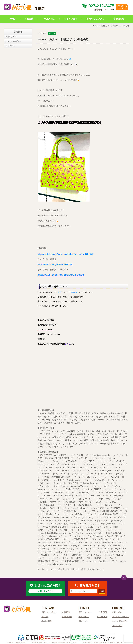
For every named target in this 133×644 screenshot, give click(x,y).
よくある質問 (117, 626)
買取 (59, 292)
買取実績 (29, 19)
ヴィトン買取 (71, 19)
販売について (84, 617)
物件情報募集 (67, 617)
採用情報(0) (10, 45)
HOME (12, 19)
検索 (102, 591)
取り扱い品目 (102, 617)
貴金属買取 (119, 19)
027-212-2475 (98, 6)
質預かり (74, 292)
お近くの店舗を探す (120, 621)
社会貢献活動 (46, 621)
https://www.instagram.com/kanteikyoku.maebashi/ (61, 275)
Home (95, 26)
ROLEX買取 (49, 19)
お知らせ (125, 26)
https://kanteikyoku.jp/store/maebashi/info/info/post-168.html (65, 254)
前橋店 (104, 26)
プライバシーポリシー (121, 617)
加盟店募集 (66, 612)
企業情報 (45, 617)
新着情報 (114, 26)
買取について (84, 621)
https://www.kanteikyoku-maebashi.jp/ (55, 264)
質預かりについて (95, 19)
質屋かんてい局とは (49, 612)
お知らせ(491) (11, 37)
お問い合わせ (117, 612)
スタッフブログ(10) (13, 41)
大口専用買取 (102, 612)
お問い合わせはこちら (122, 7)
